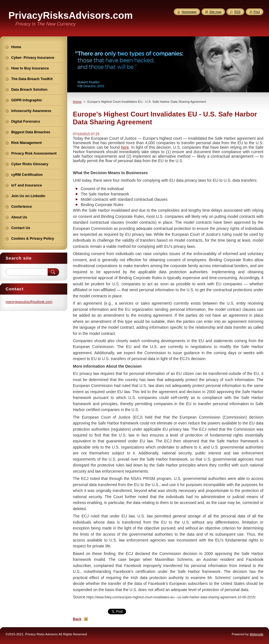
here (125, 147)
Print (257, 12)
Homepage (189, 12)
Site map (215, 12)
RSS (237, 12)
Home (77, 102)
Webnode (257, 634)
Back (77, 619)
